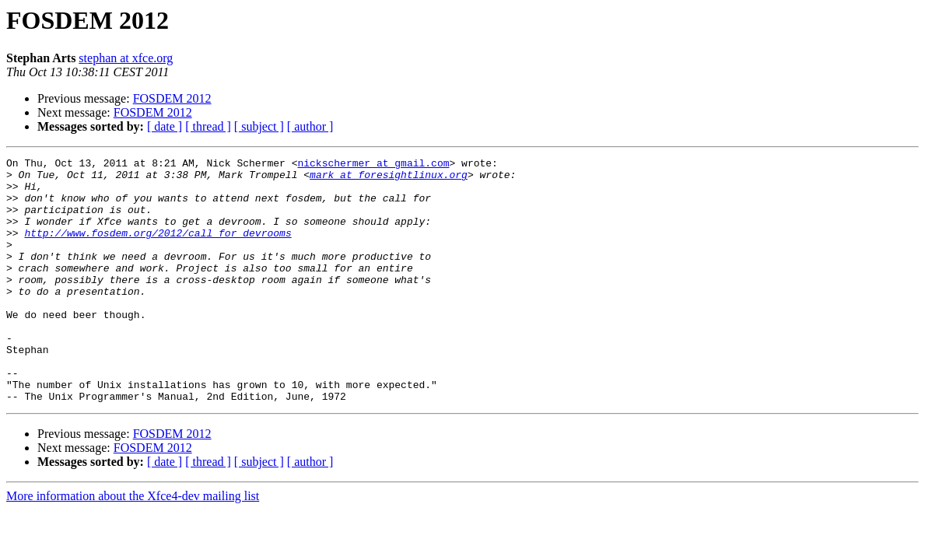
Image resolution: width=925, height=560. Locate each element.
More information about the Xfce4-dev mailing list (133, 545)
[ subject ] (259, 126)
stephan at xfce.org (126, 58)
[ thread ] (208, 126)
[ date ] (165, 126)
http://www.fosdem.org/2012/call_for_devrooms (158, 249)
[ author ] (310, 126)
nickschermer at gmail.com (373, 165)
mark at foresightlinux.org (389, 179)
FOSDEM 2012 (172, 98)
